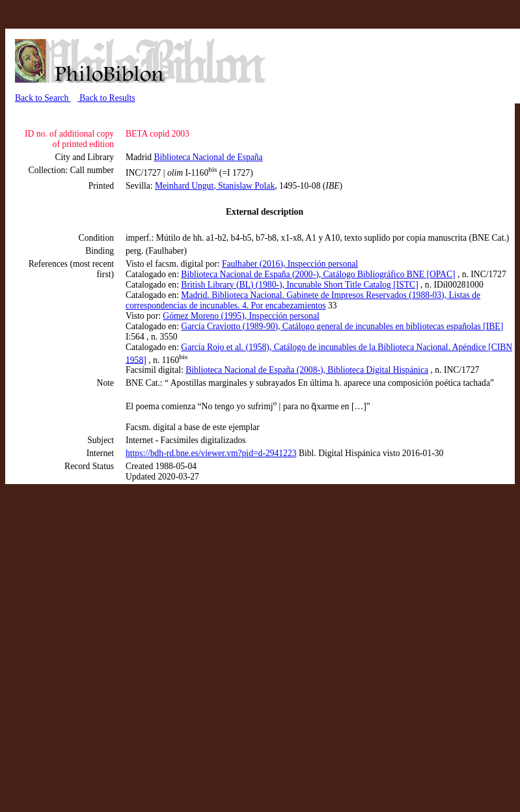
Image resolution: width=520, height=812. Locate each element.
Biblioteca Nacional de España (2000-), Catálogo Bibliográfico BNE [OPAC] (318, 274)
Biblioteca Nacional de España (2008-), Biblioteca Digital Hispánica (307, 370)
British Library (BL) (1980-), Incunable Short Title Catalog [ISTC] (299, 285)
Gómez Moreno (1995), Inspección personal (241, 316)
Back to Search (43, 98)
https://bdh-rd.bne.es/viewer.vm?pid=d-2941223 (211, 453)
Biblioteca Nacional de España (208, 157)
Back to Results (106, 98)
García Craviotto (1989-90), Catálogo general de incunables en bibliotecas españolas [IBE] (342, 326)
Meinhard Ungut (184, 186)
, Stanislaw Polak (244, 186)
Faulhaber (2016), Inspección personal (290, 264)
